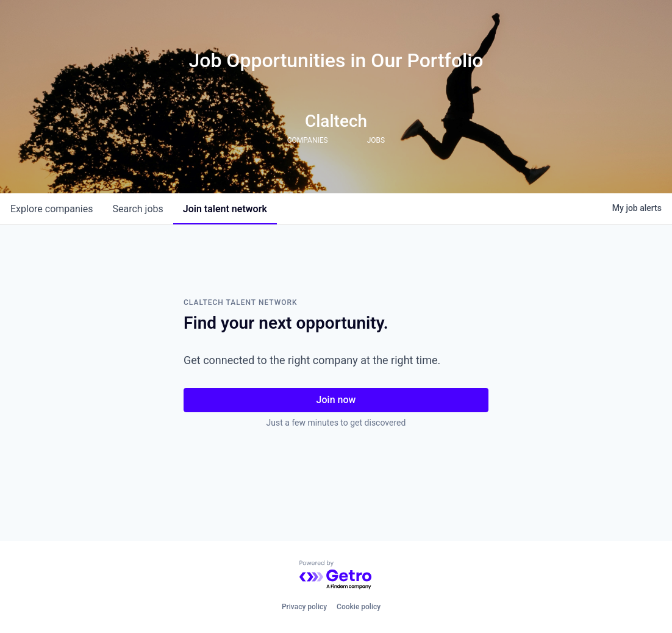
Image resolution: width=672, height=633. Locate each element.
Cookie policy (359, 607)
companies (52, 209)
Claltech (336, 121)
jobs (138, 209)
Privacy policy (304, 607)
